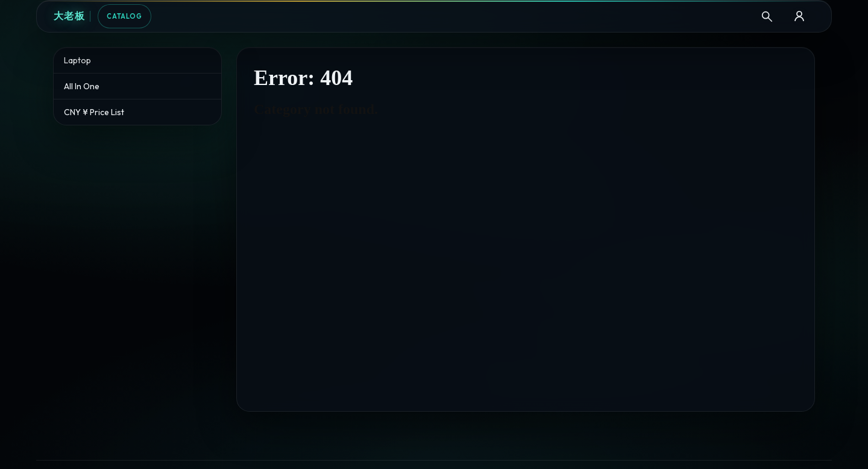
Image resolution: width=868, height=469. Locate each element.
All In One (82, 86)
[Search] (767, 16)
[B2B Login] (799, 16)
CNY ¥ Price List (94, 112)
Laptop (77, 60)
